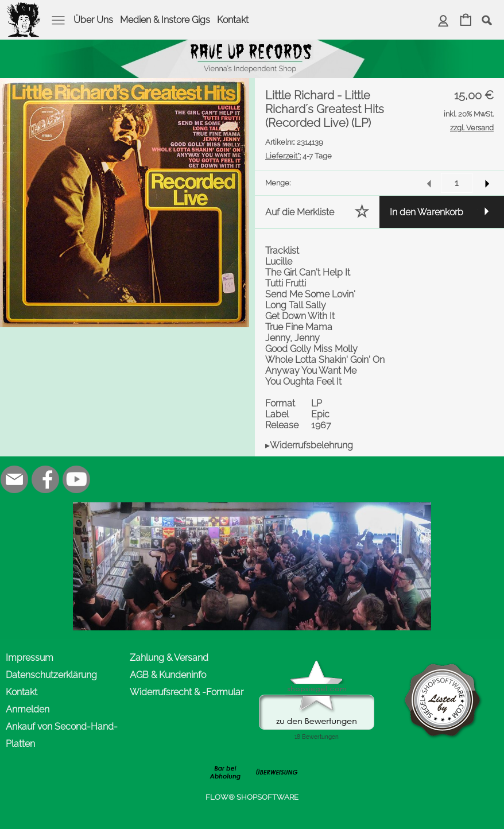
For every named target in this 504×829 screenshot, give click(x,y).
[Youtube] (76, 479)
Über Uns (93, 20)
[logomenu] (24, 9)
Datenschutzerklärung (51, 675)
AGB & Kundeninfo (168, 675)
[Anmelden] (443, 21)
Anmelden (28, 709)
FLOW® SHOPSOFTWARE (252, 797)
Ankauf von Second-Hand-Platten (62, 735)
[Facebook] (45, 479)
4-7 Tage (298, 156)
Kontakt (233, 20)
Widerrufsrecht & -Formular (187, 692)
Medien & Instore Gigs (165, 20)
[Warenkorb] (466, 21)
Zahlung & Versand (169, 658)
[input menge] (457, 183)
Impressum (30, 658)
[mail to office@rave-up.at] (14, 479)
